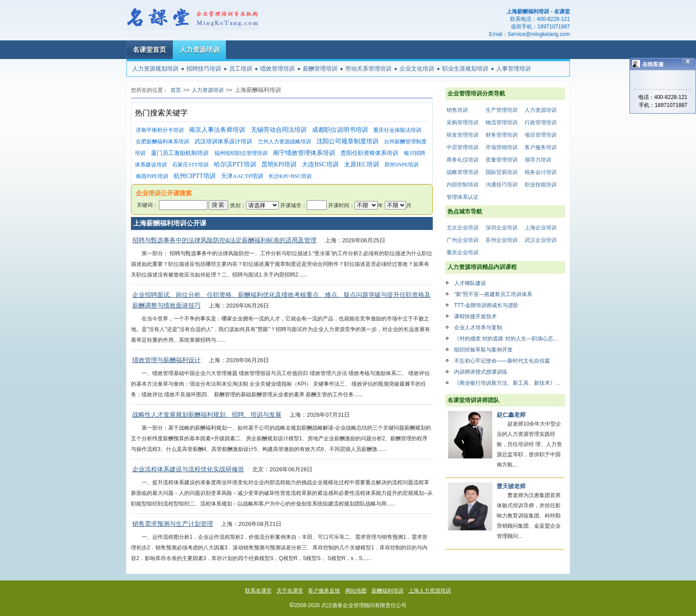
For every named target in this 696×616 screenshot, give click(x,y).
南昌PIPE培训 (152, 176)
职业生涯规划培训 (465, 69)
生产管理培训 (502, 110)
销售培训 (457, 110)
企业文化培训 (417, 69)
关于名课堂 (290, 591)
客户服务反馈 (324, 591)
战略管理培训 (463, 172)
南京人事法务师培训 (217, 130)
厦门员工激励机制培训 (180, 153)
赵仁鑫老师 (511, 415)
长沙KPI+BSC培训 (290, 176)
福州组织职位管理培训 (241, 153)
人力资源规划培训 (155, 69)
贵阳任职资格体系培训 (369, 153)
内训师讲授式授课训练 (481, 372)
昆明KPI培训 (279, 164)
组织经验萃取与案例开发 (483, 350)
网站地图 (356, 591)
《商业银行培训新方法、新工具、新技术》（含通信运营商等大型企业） (510, 383)
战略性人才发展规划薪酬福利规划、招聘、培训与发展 (207, 415)
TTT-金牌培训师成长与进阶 (486, 305)
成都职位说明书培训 (340, 130)
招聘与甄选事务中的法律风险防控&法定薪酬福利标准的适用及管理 (224, 240)
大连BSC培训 (320, 164)
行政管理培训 (541, 122)
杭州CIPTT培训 (195, 176)
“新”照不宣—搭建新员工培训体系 (493, 294)
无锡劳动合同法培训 (279, 130)
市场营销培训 (502, 147)
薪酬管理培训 (320, 69)
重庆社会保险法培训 (397, 130)
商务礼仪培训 (463, 160)
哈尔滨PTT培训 (235, 164)
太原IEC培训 (362, 164)
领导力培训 (538, 160)
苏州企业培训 (502, 240)
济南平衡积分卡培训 (160, 130)
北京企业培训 (463, 228)
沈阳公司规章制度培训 (348, 141)
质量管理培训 (502, 160)
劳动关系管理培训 (368, 69)
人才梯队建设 (470, 283)
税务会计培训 (541, 172)
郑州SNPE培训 (401, 165)
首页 (176, 90)
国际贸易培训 (502, 172)
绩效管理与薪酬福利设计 (166, 360)
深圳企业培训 (502, 228)
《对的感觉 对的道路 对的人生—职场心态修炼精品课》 (510, 339)
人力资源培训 (199, 49)
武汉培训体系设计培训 (223, 141)
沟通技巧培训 (502, 185)
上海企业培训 (541, 228)
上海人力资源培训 (430, 591)
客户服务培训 (541, 147)
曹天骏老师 (511, 486)
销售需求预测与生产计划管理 (173, 524)
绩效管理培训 (277, 69)
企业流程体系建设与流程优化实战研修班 (188, 469)
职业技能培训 (541, 185)
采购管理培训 (463, 122)
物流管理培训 (502, 122)
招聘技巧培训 (204, 69)
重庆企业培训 (463, 253)
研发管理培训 (463, 135)
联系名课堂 (258, 591)
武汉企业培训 (541, 240)
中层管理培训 (463, 147)
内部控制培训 (463, 185)
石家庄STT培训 (190, 165)
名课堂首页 (149, 49)
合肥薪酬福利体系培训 (162, 142)
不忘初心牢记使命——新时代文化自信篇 (502, 361)
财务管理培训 (502, 135)
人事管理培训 (514, 69)
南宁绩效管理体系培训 (304, 153)
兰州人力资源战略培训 (285, 142)
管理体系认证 (463, 197)
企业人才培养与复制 (478, 328)
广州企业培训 (463, 240)
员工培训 (241, 69)
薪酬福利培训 (388, 591)
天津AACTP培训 (242, 176)
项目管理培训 (541, 135)
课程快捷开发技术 (475, 316)
